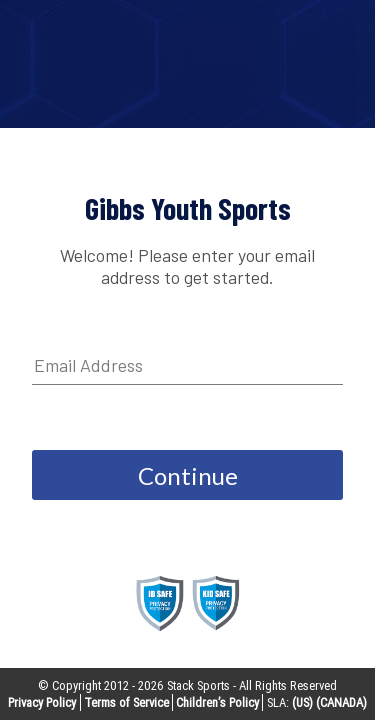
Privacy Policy (42, 702)
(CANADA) (341, 702)
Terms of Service (126, 702)
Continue (188, 475)
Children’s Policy (217, 702)
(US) (302, 702)
